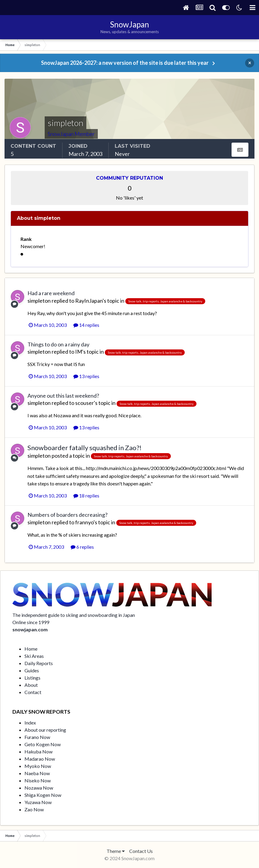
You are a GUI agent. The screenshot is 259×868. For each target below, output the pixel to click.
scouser (85, 403)
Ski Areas (34, 656)
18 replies (86, 496)
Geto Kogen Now (43, 744)
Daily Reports (39, 663)
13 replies (86, 376)
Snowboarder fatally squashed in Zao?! (85, 448)
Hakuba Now (38, 751)
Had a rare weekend (51, 293)
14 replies (86, 325)
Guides (32, 670)
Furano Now (37, 737)
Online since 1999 (31, 622)
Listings (32, 678)
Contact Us (141, 851)
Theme (116, 851)
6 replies (82, 547)
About (31, 685)
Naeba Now (37, 773)
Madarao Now (40, 759)
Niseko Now (38, 780)
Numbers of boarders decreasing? (67, 515)
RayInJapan (89, 301)
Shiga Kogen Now (43, 795)
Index (30, 723)
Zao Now (34, 809)
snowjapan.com (30, 629)
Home (31, 649)
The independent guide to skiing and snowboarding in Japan (74, 615)
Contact (33, 692)
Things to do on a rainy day (58, 344)
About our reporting (45, 730)
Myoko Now (38, 766)
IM (79, 352)
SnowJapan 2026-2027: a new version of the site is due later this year (125, 63)
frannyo (84, 522)
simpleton (39, 301)
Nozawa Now (39, 788)
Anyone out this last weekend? (63, 396)
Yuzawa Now (38, 802)
